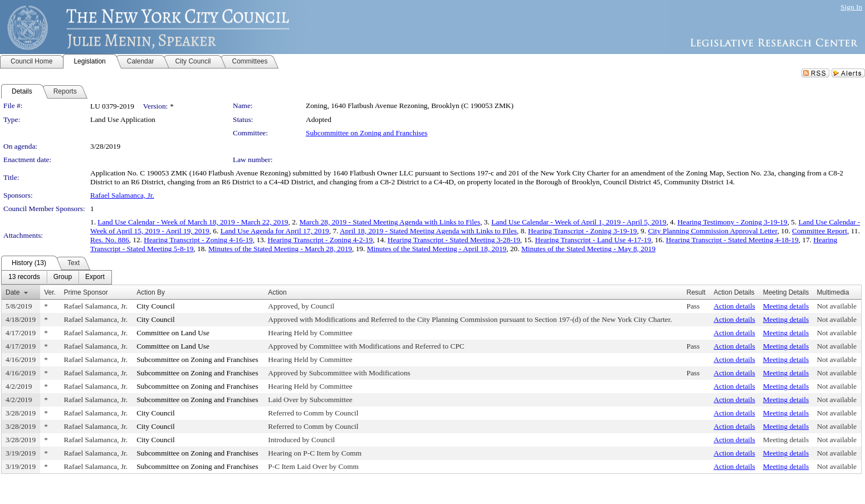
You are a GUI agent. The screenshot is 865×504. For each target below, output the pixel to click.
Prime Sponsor (85, 292)
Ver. (50, 292)
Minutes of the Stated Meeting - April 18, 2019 (437, 249)
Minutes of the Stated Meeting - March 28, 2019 (280, 249)
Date (13, 292)
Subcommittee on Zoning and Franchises (366, 133)
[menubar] (57, 277)
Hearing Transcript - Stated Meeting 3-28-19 (454, 240)
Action (277, 292)
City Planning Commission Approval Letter (712, 231)
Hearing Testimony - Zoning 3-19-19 (732, 222)
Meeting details (786, 306)
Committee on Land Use (173, 333)
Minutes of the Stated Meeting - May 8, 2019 (588, 249)
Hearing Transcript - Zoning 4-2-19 (320, 240)
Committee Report (820, 231)
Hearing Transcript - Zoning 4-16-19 (198, 240)
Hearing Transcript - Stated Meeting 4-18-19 (732, 240)
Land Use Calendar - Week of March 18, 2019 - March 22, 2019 (193, 222)
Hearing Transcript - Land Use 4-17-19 (593, 240)
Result (696, 292)
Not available (836, 306)
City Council (156, 306)
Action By (151, 292)
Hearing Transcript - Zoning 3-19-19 (582, 231)
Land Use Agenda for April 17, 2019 (275, 231)
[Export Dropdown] (95, 277)
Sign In (851, 7)
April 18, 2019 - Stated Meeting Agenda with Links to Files (428, 231)
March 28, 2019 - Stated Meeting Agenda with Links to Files (390, 222)
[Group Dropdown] (63, 277)
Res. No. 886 (110, 240)
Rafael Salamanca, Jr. (122, 195)
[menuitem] (24, 277)
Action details (734, 306)
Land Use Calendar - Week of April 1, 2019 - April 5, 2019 (579, 222)
